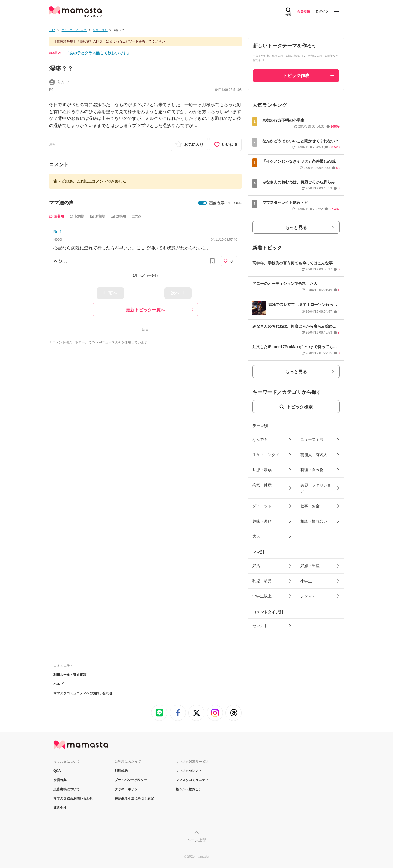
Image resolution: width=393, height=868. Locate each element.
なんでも (260, 439)
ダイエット (262, 506)
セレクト (260, 626)
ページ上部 (196, 840)
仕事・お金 (310, 506)
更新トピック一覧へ (145, 310)
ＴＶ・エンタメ (266, 455)
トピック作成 (296, 76)
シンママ (308, 596)
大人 (256, 536)
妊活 (256, 566)
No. (58, 232)
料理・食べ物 (312, 470)
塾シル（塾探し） (189, 789)
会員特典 (60, 780)
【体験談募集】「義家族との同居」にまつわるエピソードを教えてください (109, 41)
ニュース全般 (312, 439)
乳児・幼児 (262, 581)
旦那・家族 (262, 470)
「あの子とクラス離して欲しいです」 (98, 53)
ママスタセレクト (189, 771)
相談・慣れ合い (314, 521)
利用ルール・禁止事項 (70, 675)
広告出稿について (67, 789)
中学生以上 (262, 596)
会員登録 (303, 11)
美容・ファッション (316, 488)
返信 (63, 261)
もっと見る (296, 227)
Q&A (57, 771)
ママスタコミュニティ (192, 780)
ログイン (322, 11)
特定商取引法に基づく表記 (134, 798)
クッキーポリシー (128, 789)
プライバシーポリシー (131, 780)
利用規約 (121, 771)
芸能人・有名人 (314, 455)
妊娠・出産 (310, 566)
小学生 (306, 581)
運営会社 (60, 808)
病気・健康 (262, 485)
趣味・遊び (262, 521)
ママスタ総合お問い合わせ (73, 798)
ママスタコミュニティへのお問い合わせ (83, 693)
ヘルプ (58, 684)
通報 (52, 144)
